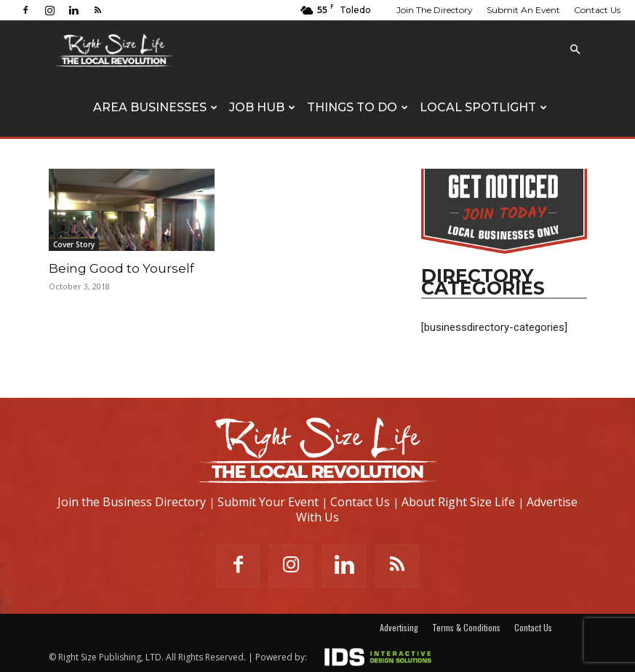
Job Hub (262, 107)
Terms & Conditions (466, 627)
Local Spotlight (483, 107)
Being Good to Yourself (121, 268)
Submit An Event (523, 10)
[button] (575, 50)
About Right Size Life (458, 502)
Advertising (399, 627)
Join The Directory (435, 10)
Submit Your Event (268, 502)
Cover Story (74, 244)
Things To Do (358, 107)
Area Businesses (155, 107)
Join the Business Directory (132, 502)
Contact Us (597, 10)
